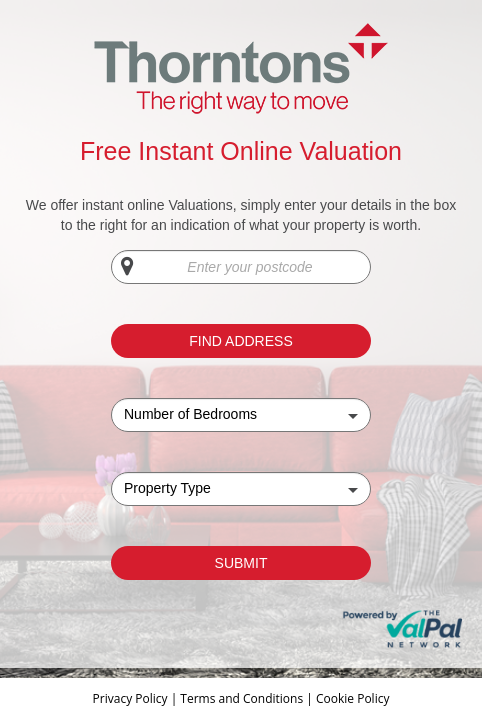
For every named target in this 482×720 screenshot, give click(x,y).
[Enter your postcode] (241, 267)
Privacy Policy (132, 698)
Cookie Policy (352, 698)
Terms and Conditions (241, 698)
